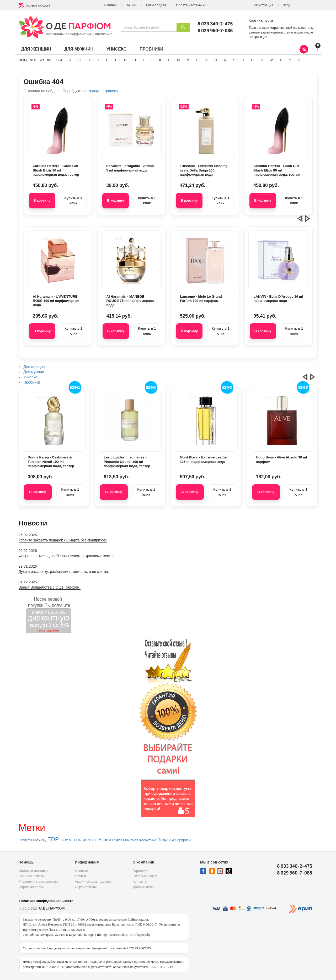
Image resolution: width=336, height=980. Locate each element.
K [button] (160, 60)
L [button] (169, 60)
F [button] (116, 60)
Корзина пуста (261, 20)
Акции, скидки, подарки (93, 881)
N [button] (188, 60)
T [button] (243, 60)
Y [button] (290, 60)
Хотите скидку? (39, 5)
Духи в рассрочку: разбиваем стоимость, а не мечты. (64, 572)
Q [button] (216, 60)
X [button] (281, 60)
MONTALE (90, 840)
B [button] (80, 60)
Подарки (166, 840)
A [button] (70, 60)
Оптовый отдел (145, 876)
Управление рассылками (38, 881)
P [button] (207, 60)
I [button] (143, 60)
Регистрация (263, 5)
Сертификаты (86, 887)
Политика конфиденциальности (46, 901)
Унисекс (116, 49)
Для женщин (36, 49)
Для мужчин (79, 49)
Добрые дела (143, 887)
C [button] (89, 60)
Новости (82, 871)
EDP (53, 839)
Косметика (148, 840)
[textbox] (149, 27)
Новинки (111, 5)
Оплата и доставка (34, 871)
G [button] (125, 60)
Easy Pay (40, 840)
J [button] (151, 60)
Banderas (25, 840)
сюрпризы (183, 840)
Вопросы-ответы (32, 876)
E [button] (107, 60)
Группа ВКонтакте (125, 840)
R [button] (225, 60)
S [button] (234, 60)
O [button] (197, 60)
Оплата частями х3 (191, 5)
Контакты (140, 881)
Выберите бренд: (35, 60)
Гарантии (140, 871)
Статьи (81, 876)
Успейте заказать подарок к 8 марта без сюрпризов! (63, 540)
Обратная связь (31, 887)
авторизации (258, 37)
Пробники (151, 49)
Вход (287, 5)
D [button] (98, 60)
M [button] (178, 60)
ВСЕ (60, 60)
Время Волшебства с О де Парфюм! (50, 587)
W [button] (271, 60)
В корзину (42, 200)
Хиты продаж (156, 5)
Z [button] (299, 60)
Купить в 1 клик (73, 201)
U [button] (252, 60)
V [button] (262, 60)
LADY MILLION (71, 840)
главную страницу (102, 91)
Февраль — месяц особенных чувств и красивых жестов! (67, 556)
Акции (131, 5)
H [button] (135, 60)
